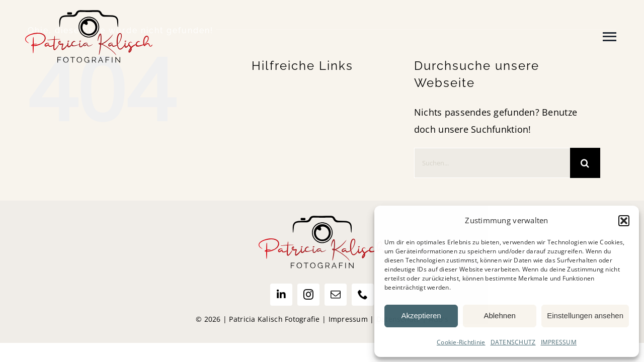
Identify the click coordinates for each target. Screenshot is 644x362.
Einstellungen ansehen (585, 315)
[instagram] (308, 295)
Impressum (348, 319)
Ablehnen (499, 315)
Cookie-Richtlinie (461, 342)
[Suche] (585, 163)
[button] (624, 221)
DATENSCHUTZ (513, 342)
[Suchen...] (492, 163)
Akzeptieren (421, 315)
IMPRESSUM (559, 342)
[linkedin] (281, 295)
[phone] (363, 295)
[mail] (336, 295)
